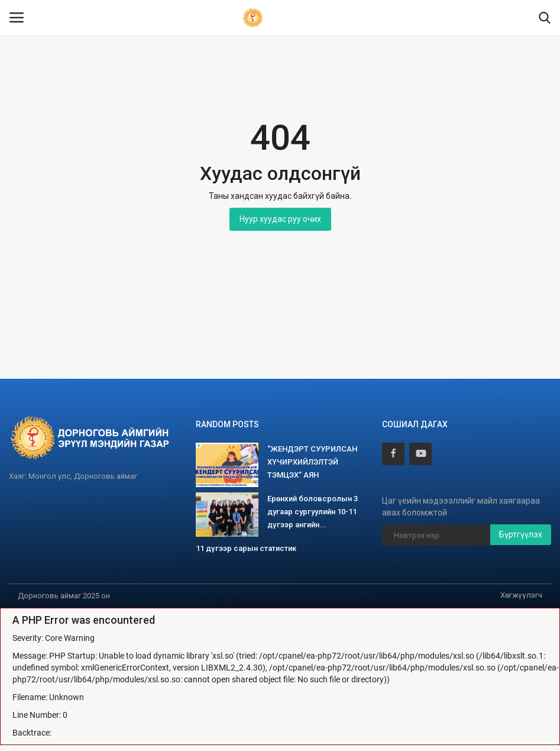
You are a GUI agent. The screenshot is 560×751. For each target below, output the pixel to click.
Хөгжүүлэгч (521, 595)
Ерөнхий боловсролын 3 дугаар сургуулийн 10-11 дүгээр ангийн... (313, 512)
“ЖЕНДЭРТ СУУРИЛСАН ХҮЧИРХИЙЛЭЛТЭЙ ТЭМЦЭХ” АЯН (312, 462)
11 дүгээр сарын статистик (246, 548)
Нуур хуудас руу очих (280, 219)
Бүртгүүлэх (521, 534)
